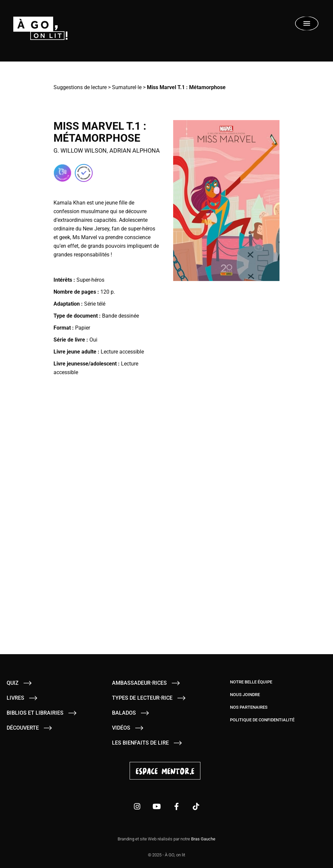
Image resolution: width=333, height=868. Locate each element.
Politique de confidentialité (262, 720)
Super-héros (90, 280)
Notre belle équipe (251, 682)
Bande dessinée (120, 316)
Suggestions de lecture (80, 87)
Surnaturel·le (127, 87)
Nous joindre (245, 695)
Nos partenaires (249, 707)
